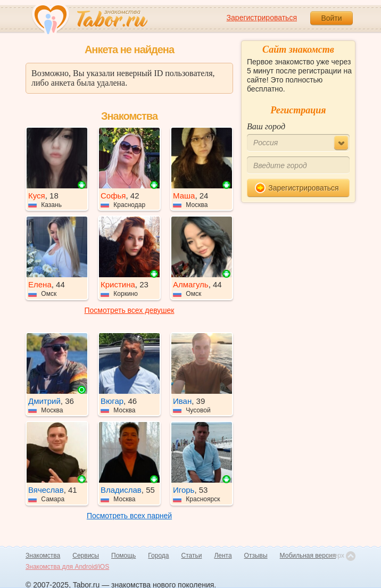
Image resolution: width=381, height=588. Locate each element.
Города (158, 556)
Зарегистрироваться (262, 18)
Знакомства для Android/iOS (67, 567)
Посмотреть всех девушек (130, 310)
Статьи (192, 556)
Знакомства (43, 556)
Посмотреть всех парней (129, 516)
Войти (331, 18)
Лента (223, 556)
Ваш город (266, 126)
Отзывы (256, 556)
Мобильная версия (308, 556)
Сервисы (86, 556)
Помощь (123, 556)
